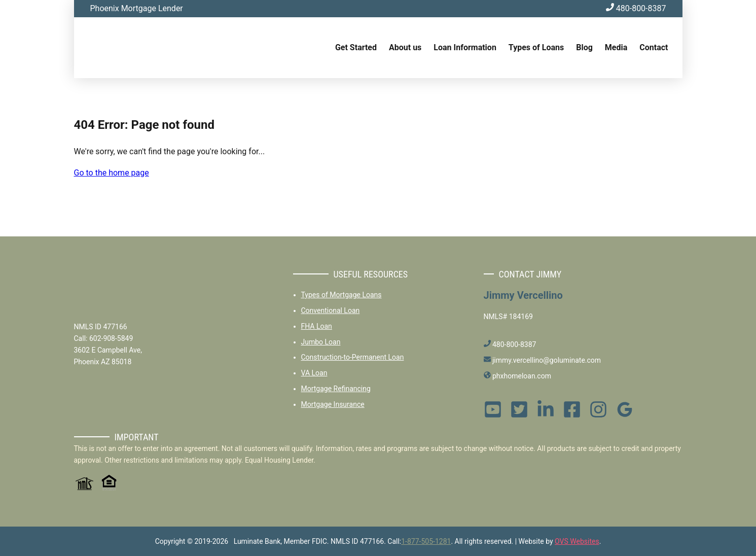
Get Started (356, 47)
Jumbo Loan (321, 342)
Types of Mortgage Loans (341, 295)
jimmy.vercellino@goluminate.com (543, 360)
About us (405, 47)
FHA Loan (317, 326)
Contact (654, 47)
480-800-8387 (636, 8)
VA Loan (314, 373)
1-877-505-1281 (426, 541)
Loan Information (465, 47)
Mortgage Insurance (333, 404)
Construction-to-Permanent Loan (353, 357)
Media (616, 47)
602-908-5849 (111, 338)
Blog (584, 47)
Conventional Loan (331, 310)
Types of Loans (536, 47)
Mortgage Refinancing (336, 389)
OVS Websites (577, 541)
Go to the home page (112, 173)
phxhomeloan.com (517, 376)
